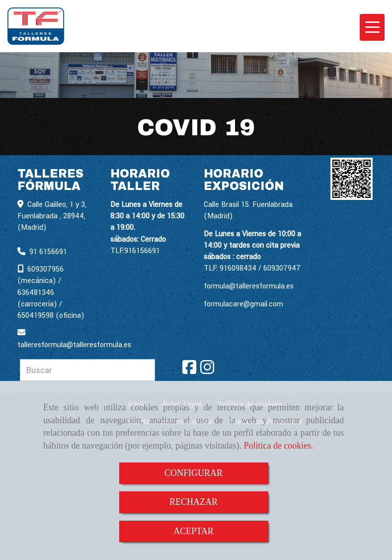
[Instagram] (207, 371)
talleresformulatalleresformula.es (74, 345)
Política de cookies (277, 446)
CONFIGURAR (194, 473)
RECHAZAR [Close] (194, 502)
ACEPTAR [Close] (194, 531)
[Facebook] (189, 371)
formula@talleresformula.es (249, 286)
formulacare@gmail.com (243, 304)
